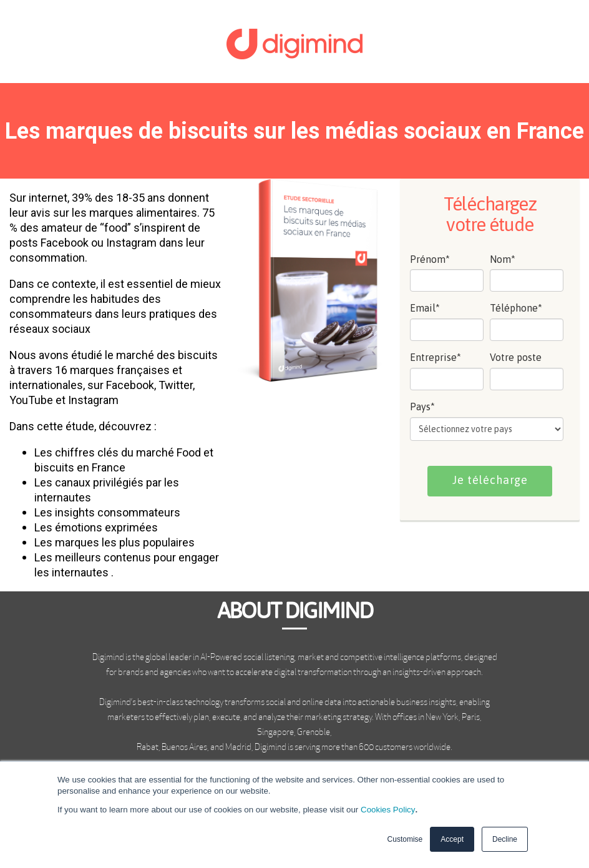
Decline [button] (505, 839)
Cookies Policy (388, 810)
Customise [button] (405, 839)
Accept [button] (452, 839)
